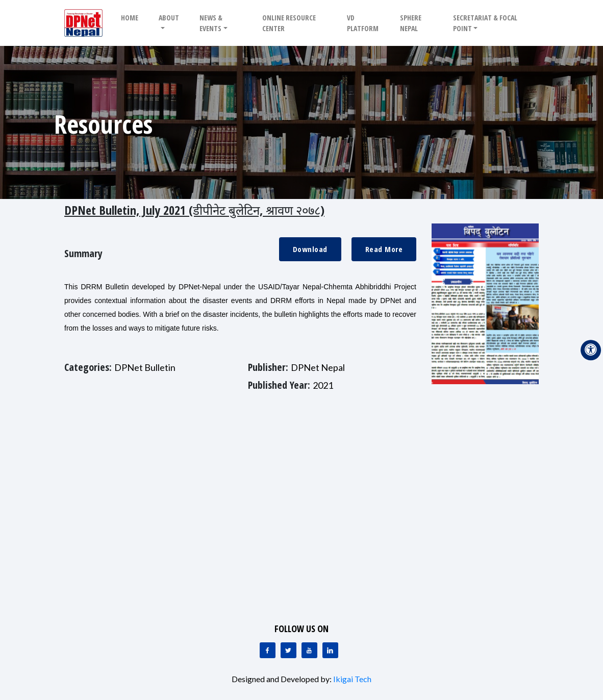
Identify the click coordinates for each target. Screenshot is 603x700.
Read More (384, 249)
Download (310, 249)
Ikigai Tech (352, 679)
